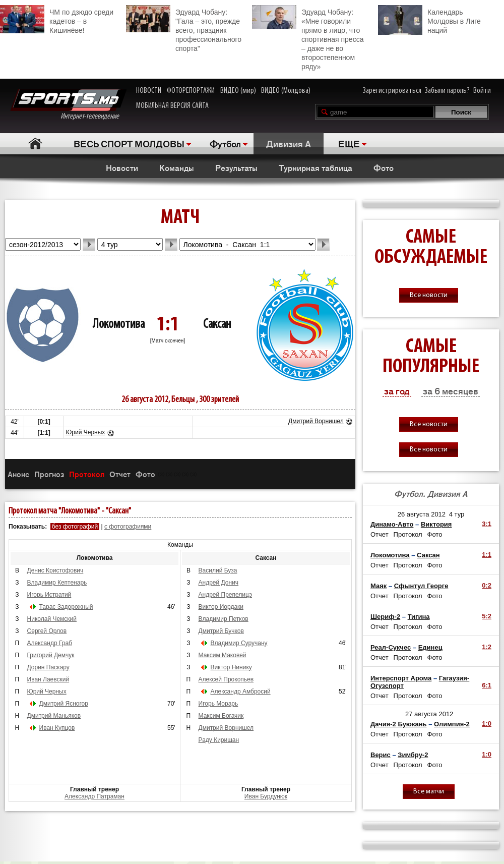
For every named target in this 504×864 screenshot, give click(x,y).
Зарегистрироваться (392, 91)
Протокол (87, 474)
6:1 (487, 685)
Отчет (120, 474)
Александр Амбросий (241, 692)
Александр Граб (50, 643)
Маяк (379, 586)
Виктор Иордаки (221, 607)
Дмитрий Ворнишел (316, 421)
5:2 (487, 616)
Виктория (436, 524)
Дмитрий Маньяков (54, 716)
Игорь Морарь (218, 704)
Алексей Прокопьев (226, 679)
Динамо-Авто (392, 524)
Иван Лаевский (48, 679)
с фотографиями (128, 527)
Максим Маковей (223, 655)
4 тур (457, 514)
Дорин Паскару (48, 667)
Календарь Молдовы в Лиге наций (429, 20)
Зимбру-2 (413, 755)
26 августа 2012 (422, 514)
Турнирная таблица (316, 167)
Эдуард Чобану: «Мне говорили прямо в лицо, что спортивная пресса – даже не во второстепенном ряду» (308, 38)
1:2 (487, 647)
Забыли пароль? (447, 91)
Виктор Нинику (231, 667)
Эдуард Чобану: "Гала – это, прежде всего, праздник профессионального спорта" (184, 29)
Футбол (225, 143)
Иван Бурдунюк (266, 796)
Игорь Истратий (49, 595)
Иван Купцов (57, 728)
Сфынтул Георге (421, 586)
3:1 (487, 524)
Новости (122, 167)
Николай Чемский (52, 619)
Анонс (18, 474)
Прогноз (49, 474)
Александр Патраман (94, 796)
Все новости (429, 295)
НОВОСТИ (149, 91)
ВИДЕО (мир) (238, 91)
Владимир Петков (224, 619)
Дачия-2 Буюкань (399, 724)
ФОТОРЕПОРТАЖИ (191, 91)
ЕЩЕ (349, 143)
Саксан (217, 325)
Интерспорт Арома (401, 678)
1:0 (487, 724)
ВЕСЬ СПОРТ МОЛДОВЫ (129, 143)
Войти (482, 91)
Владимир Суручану (239, 643)
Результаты (236, 167)
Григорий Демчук (51, 655)
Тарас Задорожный (66, 607)
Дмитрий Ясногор (64, 704)
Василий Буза (218, 570)
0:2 (487, 585)
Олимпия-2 (452, 724)
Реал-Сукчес (391, 647)
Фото (384, 167)
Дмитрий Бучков (221, 631)
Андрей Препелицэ (225, 595)
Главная (36, 143)
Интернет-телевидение (68, 105)
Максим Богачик (221, 716)
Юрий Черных (85, 432)
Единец (430, 647)
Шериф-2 (385, 617)
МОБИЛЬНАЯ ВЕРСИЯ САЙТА (172, 106)
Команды (177, 167)
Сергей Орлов (47, 631)
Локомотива (119, 325)
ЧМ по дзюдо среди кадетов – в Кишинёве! (57, 20)
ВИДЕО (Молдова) (286, 91)
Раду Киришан (219, 740)
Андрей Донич (219, 583)
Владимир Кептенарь (57, 583)
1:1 (487, 555)
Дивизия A (289, 143)
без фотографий (75, 527)
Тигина (419, 617)
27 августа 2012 (429, 714)
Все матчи (429, 792)
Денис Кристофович (55, 570)
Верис (381, 755)
